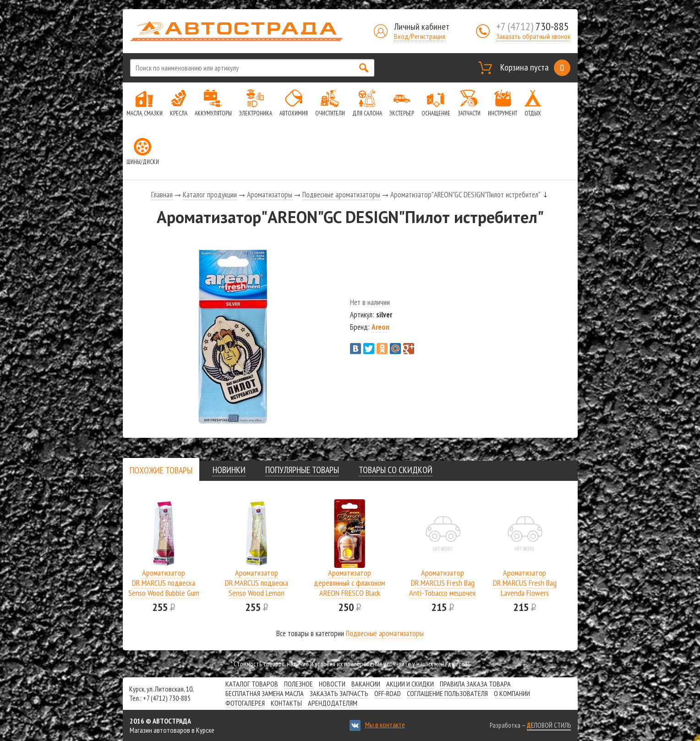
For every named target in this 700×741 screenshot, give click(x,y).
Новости (332, 684)
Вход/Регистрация (420, 36)
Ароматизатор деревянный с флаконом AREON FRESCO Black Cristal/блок (350, 588)
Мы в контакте (385, 725)
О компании (512, 693)
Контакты (286, 703)
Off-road (388, 693)
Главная (162, 195)
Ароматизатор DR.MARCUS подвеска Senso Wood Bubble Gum (164, 583)
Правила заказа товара (475, 684)
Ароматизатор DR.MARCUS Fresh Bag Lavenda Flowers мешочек (525, 588)
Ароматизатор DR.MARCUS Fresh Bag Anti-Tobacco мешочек (443, 583)
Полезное (298, 684)
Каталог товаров (252, 684)
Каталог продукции (210, 195)
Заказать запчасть (339, 693)
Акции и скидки (410, 684)
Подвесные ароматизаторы (341, 195)
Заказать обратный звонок (533, 36)
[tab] (161, 470)
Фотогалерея (245, 703)
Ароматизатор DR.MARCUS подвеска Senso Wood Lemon (257, 583)
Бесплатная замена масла (265, 693)
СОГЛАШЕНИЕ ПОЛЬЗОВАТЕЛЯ (447, 693)
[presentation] (161, 470)
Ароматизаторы (270, 195)
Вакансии (366, 684)
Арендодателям (333, 703)
